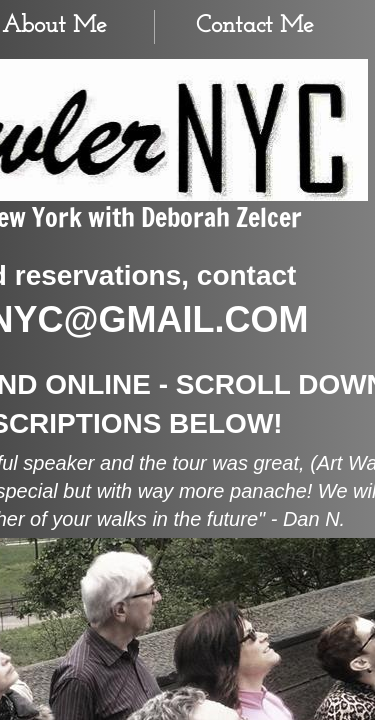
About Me (54, 26)
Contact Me (255, 26)
